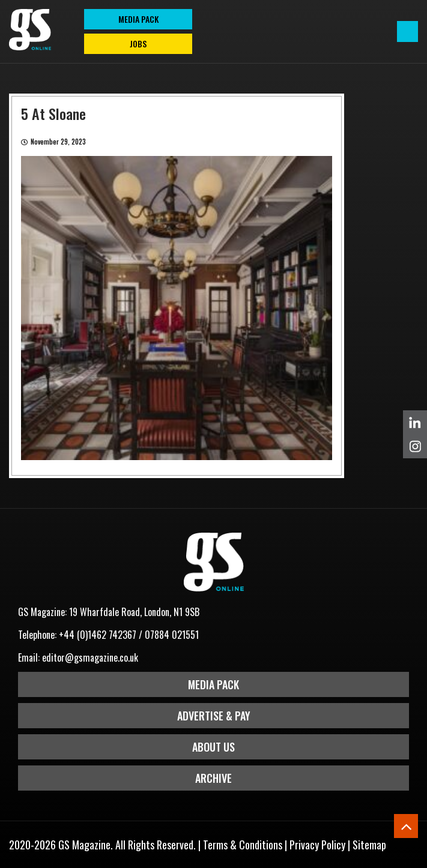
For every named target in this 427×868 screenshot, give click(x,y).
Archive (213, 778)
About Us (213, 747)
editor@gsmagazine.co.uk (90, 657)
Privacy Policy (317, 845)
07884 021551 (172, 635)
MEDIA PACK (138, 19)
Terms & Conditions (243, 845)
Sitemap (369, 845)
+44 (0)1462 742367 (98, 635)
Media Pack (213, 684)
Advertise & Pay (214, 716)
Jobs (138, 43)
